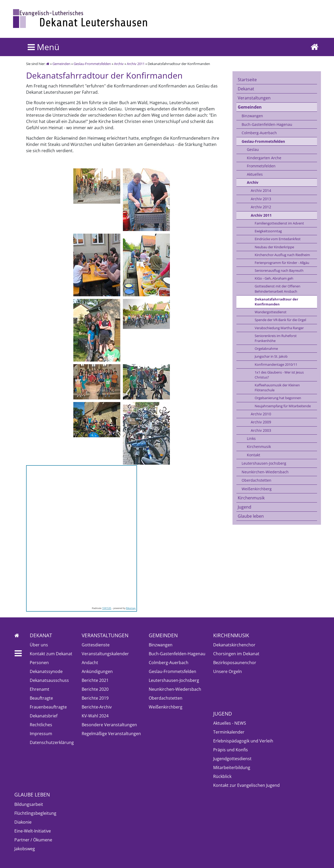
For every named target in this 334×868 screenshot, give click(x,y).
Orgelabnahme (266, 349)
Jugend (244, 507)
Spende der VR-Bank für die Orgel (280, 320)
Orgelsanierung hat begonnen (278, 398)
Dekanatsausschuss (49, 680)
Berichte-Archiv (97, 707)
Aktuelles (255, 174)
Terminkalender (229, 732)
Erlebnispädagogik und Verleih (243, 741)
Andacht (90, 663)
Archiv (119, 64)
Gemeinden (61, 64)
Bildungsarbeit (29, 804)
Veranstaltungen (254, 98)
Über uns (39, 645)
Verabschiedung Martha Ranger (279, 328)
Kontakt (254, 455)
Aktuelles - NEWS (230, 723)
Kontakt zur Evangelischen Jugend (246, 785)
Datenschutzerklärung (52, 742)
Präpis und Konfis (231, 750)
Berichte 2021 (95, 680)
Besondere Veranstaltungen (109, 725)
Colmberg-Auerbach (259, 133)
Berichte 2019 (95, 698)
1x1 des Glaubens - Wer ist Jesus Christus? (279, 375)
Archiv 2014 (261, 190)
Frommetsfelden (261, 166)
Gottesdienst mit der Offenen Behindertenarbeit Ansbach (278, 289)
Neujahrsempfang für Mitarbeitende (283, 406)
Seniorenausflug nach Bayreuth (279, 270)
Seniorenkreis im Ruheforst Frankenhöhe (276, 338)
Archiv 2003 (261, 430)
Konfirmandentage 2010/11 (276, 364)
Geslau (253, 149)
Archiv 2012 (261, 207)
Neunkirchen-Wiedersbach (265, 472)
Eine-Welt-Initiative (33, 831)
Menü (44, 47)
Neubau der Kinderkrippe (274, 247)
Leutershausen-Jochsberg (264, 463)
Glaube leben (251, 516)
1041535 (107, 608)
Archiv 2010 (261, 414)
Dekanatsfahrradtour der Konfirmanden (276, 302)
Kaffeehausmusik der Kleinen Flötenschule (277, 388)
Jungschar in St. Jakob (271, 356)
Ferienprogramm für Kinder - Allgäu (282, 263)
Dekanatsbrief (44, 716)
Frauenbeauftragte (48, 707)
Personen (39, 663)
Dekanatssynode (46, 671)
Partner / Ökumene (33, 840)
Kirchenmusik (259, 447)
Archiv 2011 (136, 64)
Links (251, 438)
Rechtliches (41, 725)
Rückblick (222, 776)
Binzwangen (252, 116)
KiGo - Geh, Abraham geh (274, 278)
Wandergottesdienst (271, 312)
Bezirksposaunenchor (235, 663)
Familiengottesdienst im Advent (279, 223)
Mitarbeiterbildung (232, 767)
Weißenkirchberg (257, 489)
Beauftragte (41, 698)
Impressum (41, 734)
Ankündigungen (97, 671)
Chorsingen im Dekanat (236, 654)
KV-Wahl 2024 (95, 716)
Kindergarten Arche (264, 158)
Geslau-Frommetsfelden (92, 64)
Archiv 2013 (261, 199)
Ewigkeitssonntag (268, 231)
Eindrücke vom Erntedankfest (278, 239)
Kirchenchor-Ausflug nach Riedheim (282, 255)
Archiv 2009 (261, 422)
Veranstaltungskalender (105, 654)
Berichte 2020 (95, 689)
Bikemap (131, 608)
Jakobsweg (25, 849)
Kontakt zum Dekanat (51, 654)
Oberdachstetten (257, 480)
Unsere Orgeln (228, 671)
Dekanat (246, 89)
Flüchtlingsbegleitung (35, 813)
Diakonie (23, 822)
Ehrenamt (40, 689)
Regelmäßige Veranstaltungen (111, 734)
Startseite (247, 80)
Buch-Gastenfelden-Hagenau (267, 124)
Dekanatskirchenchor (234, 645)
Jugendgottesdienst (232, 759)
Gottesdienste (96, 645)
